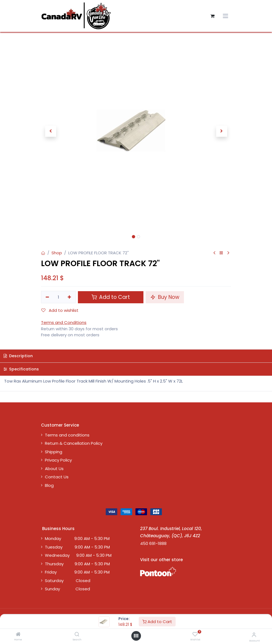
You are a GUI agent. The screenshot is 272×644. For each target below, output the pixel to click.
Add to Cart (157, 622)
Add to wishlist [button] (60, 310)
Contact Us (57, 477)
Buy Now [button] (165, 297)
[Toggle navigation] (225, 16)
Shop (57, 253)
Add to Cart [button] (111, 297)
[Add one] (70, 297)
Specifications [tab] (21, 369)
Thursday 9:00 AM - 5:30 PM (77, 564)
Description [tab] (18, 356)
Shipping (54, 452)
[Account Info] (254, 635)
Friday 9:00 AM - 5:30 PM (77, 572)
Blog (49, 485)
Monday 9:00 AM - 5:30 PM (77, 538)
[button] (51, 131)
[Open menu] (136, 636)
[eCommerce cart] (212, 16)
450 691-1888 (153, 543)
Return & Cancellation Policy (74, 443)
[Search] (77, 635)
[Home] (18, 635)
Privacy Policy (58, 460)
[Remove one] (47, 297)
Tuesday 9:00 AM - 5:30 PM (77, 547)
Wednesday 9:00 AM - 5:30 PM (78, 555)
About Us (54, 469)
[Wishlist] (195, 635)
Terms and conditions (67, 435)
